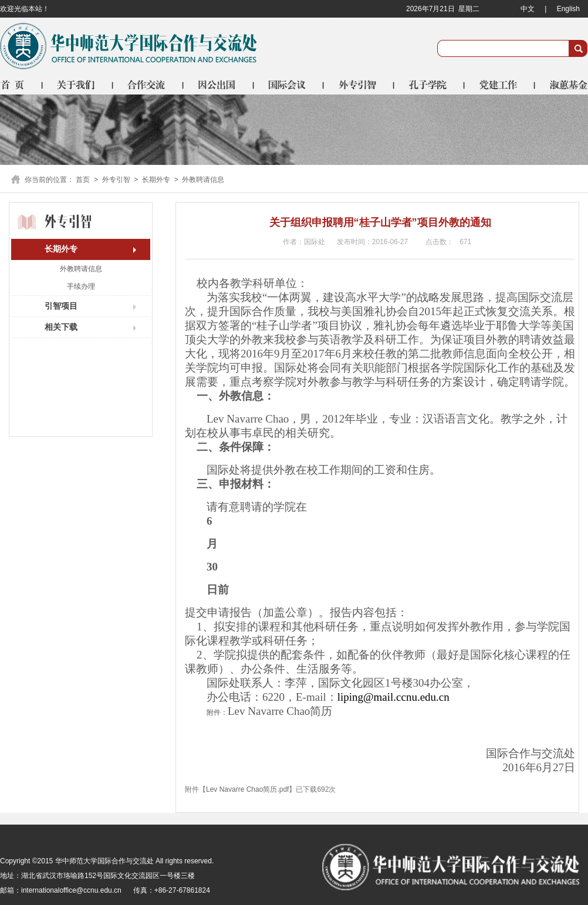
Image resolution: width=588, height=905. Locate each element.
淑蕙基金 (562, 85)
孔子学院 (430, 85)
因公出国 (219, 85)
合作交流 (148, 85)
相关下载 (61, 327)
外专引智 (360, 85)
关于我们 (78, 85)
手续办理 (81, 286)
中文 (528, 9)
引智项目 (61, 306)
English (568, 9)
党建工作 (501, 85)
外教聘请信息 (203, 180)
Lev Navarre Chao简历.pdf (247, 789)
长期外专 (156, 180)
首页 (21, 85)
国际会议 (289, 85)
